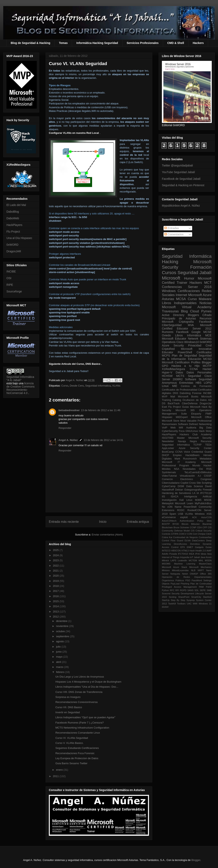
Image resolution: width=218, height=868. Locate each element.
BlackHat (207, 524)
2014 (56, 606)
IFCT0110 (206, 493)
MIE (175, 386)
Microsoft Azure (200, 295)
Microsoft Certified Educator (187, 327)
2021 (56, 571)
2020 (56, 576)
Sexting (172, 597)
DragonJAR (14, 251)
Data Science (195, 486)
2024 (56, 555)
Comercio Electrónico (177, 479)
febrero (61, 672)
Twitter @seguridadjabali (177, 165)
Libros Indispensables (179, 303)
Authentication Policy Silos (196, 521)
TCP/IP (198, 445)
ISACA (175, 497)
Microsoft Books (188, 397)
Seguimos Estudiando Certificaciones (77, 748)
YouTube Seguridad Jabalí (178, 172)
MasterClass (205, 564)
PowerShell (185, 352)
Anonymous (169, 383)
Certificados (204, 352)
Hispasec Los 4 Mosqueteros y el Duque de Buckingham (88, 682)
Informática (194, 335)
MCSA (181, 299)
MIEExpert (182, 417)
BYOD (176, 524)
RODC (181, 510)
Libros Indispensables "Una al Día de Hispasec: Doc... (87, 687)
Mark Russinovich (186, 459)
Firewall (207, 490)
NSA (177, 469)
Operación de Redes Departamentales (187, 577)
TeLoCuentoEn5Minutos (198, 472)
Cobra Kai (167, 537)
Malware (205, 299)
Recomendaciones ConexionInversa (76, 702)
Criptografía (186, 322)
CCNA (194, 369)
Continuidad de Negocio (186, 537)
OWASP (194, 574)
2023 (56, 560)
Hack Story (205, 431)
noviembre (63, 626)
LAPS (173, 560)
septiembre (63, 636)
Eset (164, 407)
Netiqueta (175, 574)
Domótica (195, 544)
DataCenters (198, 541)
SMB (209, 590)
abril (59, 662)
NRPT (201, 570)
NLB (193, 570)
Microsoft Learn (184, 503)
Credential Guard (202, 452)
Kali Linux (186, 500)
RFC (172, 590)
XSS (209, 514)
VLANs (116, 386)
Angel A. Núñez (75, 380)
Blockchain (167, 527)
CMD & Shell (176, 43)
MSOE (208, 500)
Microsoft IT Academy (179, 462)
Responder (65, 428)
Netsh (185, 574)
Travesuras (170, 311)
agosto (60, 641)
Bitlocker (195, 524)
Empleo (177, 455)
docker (165, 607)
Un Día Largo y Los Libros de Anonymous (80, 677)
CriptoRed (168, 349)
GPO (165, 366)
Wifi (181, 428)
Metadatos (206, 459)
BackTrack (174, 403)
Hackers (198, 43)
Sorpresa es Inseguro (68, 697)
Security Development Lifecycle (188, 594)
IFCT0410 (183, 554)
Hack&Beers (192, 455)
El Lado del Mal (16, 205)
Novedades (189, 469)
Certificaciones (189, 291)
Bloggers (193, 315)
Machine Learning (185, 564)
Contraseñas (205, 537)
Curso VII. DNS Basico (69, 707)
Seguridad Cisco (200, 376)
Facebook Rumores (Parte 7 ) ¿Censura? (79, 723)
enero (60, 770)
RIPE (10, 285)
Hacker (207, 369)
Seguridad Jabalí (195, 273)
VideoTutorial (169, 476)
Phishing (185, 584)
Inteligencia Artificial (198, 497)
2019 (56, 581)
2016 (56, 596)
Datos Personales (199, 372)
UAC (189, 604)
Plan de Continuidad (201, 584)
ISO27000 (168, 438)
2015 (56, 601)
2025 (56, 550)
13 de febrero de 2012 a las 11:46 (101, 410)
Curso (65, 386)
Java (203, 557)
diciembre (62, 621)
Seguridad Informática (187, 256)
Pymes (206, 311)
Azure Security (173, 345)
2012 (56, 617)
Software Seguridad (198, 379)
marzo (60, 667)
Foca (182, 431)
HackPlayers (14, 225)
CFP (205, 527)
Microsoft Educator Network (180, 339)
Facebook (205, 322)
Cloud (195, 311)
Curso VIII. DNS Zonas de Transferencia (79, 692)
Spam (173, 514)
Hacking (170, 262)
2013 (56, 612)
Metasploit (168, 503)
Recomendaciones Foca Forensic (75, 753)
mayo (60, 657)
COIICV (183, 534)
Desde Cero (77, 386)
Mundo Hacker (202, 466)
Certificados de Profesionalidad (180, 390)
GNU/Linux (192, 431)
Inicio (103, 522)
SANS (190, 590)
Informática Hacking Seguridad (97, 43)
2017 (56, 591)
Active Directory (173, 315)
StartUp (166, 600)
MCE (208, 335)
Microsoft (171, 278)
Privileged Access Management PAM (183, 587)
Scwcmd (166, 594)
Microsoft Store (171, 421)
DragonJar (206, 403)
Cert (195, 534)
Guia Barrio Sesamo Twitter (71, 763)
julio (59, 647)
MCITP (207, 366)
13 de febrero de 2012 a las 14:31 (103, 440)
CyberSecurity (170, 431)
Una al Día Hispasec (19, 238)
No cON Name (172, 507)
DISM (181, 486)
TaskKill (172, 604)
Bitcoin (185, 524)
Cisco (180, 342)
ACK (194, 517)
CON (190, 534)
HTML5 (185, 551)
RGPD (183, 590)
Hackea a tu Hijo (185, 366)
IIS (163, 497)
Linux (165, 386)
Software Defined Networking (195, 424)
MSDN (208, 560)
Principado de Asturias (179, 318)
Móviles (166, 469)
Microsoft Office (201, 417)
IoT (192, 557)
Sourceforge (14, 291)
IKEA (192, 554)
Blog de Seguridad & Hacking (30, 43)
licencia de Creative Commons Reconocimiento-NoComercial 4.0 (20, 388)
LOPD (208, 383)
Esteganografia (193, 490)
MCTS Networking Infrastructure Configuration (82, 728)
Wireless (200, 514)
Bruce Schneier (181, 527)
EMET (190, 547)
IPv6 (197, 554)
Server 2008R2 (172, 379)
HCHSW (167, 376)
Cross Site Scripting (200, 483)
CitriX (209, 534)
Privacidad (195, 345)
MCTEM (193, 560)
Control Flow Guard (172, 541)
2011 (56, 776)
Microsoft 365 (185, 410)
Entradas (172, 228)
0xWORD (12, 245)
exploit (184, 517)
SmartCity (196, 597)
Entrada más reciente (64, 522)
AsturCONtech (169, 521)
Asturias (168, 299)
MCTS (180, 376)
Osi (201, 469)
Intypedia (185, 557)
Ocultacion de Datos (195, 400)
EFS (183, 547)
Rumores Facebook (175, 332)
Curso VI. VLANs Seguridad (72, 738)
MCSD (207, 359)
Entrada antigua (138, 522)
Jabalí (197, 557)
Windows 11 (205, 604)
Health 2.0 (201, 551)
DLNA (188, 541)
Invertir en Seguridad (68, 712)
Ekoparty (196, 414)
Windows (169, 291)
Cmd (209, 345)
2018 (56, 586)
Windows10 (192, 342)
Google (196, 332)
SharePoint (184, 597)
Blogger (207, 362)
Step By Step (178, 600)
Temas (63, 43)
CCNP (193, 527)
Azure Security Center (195, 448)
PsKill (209, 587)
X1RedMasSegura (173, 369)
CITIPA (175, 534)
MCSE (208, 332)
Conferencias (172, 287)
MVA (191, 325)
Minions (166, 570)
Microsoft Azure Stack (175, 567)
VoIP (165, 428)
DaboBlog (13, 212)
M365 (198, 500)
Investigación (169, 500)
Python (165, 590)
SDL (197, 590)
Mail (173, 397)
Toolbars (181, 604)
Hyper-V (167, 372)
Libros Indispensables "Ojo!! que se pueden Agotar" (85, 717)
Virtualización (187, 476)
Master (181, 438)
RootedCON (194, 510)
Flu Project (13, 232)
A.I (199, 476)
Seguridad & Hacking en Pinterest (183, 185)
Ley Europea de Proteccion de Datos (77, 758)
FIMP (209, 414)
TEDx (208, 445)
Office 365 (206, 574)
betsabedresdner (69, 410)
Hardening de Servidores (176, 493)
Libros (179, 335)
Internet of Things (171, 557)
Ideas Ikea (206, 554)
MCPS (166, 356)
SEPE (203, 590)
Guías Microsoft (191, 407)
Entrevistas (186, 383)
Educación (194, 359)
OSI (9, 278)
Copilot (184, 483)
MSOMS (166, 564)
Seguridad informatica (98, 386)
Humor (189, 278)
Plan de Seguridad (184, 356)
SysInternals (169, 472)
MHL (201, 560)
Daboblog (185, 393)
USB (181, 514)
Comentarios (174, 234)
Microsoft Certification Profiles (181, 362)
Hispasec (167, 417)
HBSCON (176, 551)
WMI (195, 604)
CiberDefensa (190, 403)
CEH (199, 527)
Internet (181, 295)
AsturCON (206, 517)
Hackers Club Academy (196, 435)
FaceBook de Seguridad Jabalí (181, 179)
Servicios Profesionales (143, 43)
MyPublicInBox (203, 503)
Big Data (205, 428)
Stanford (207, 597)
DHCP (166, 455)
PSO (188, 580)
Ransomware (169, 424)
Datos (180, 372)
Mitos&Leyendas (180, 570)
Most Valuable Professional (196, 421)
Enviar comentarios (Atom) (107, 535)
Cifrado (207, 315)
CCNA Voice (183, 452)
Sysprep (191, 600)
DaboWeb (13, 218)
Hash (192, 551)
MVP (165, 397)
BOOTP (166, 524)
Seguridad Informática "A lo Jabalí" (20, 378)
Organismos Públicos (173, 580)
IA (198, 493)
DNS (176, 393)
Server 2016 (200, 287)
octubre (61, 631)
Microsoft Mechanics (200, 567)
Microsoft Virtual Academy (187, 307)
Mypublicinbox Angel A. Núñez (181, 206)
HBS (199, 383)
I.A (194, 493)
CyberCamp (169, 486)
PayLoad (175, 584)
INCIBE (11, 271)
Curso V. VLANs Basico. (69, 743)
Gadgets (199, 547)
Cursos (169, 273)
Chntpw (202, 534)
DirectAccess (180, 544)
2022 (56, 566)
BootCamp (168, 452)
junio (59, 652)
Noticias (205, 303)
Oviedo (166, 335)
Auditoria (191, 428)
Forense (197, 393)
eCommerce (169, 517)
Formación (201, 267)
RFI (177, 590)
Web (173, 428)
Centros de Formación (196, 386)
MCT (208, 283)
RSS (209, 469)
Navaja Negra (187, 441)
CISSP (208, 476)
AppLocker (168, 448)
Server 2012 (202, 328)
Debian (179, 490)
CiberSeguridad (172, 325)
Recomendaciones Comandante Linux (78, 733)
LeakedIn (182, 560)
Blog (184, 311)
